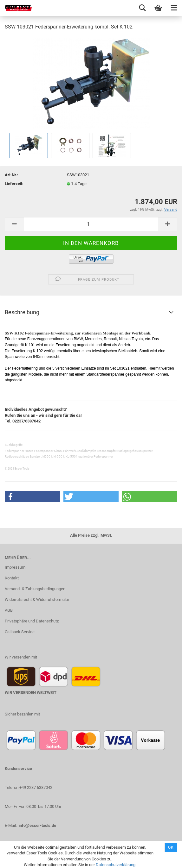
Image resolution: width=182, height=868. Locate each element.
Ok (171, 847)
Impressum (15, 567)
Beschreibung (22, 312)
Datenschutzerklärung (116, 865)
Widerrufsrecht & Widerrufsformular (37, 599)
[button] (32, 497)
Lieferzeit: (14, 184)
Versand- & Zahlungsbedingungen (35, 589)
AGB (9, 610)
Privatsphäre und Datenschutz (32, 621)
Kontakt (12, 578)
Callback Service (20, 632)
